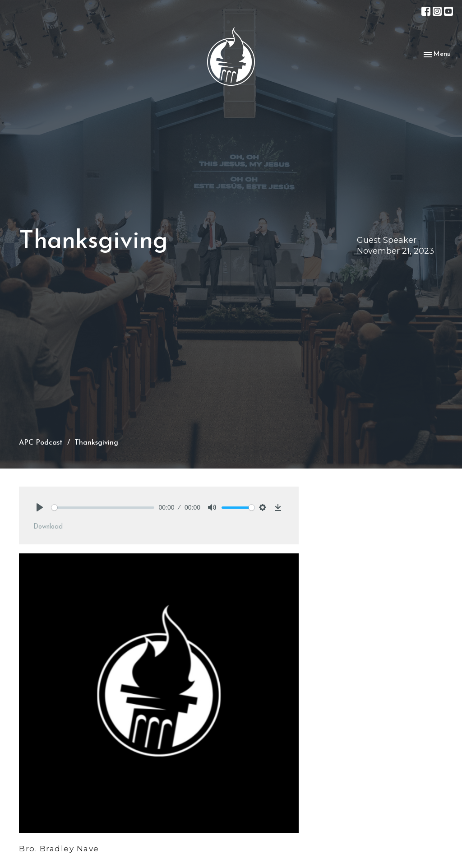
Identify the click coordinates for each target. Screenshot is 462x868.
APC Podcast (41, 443)
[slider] (103, 508)
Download (48, 527)
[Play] (40, 507)
